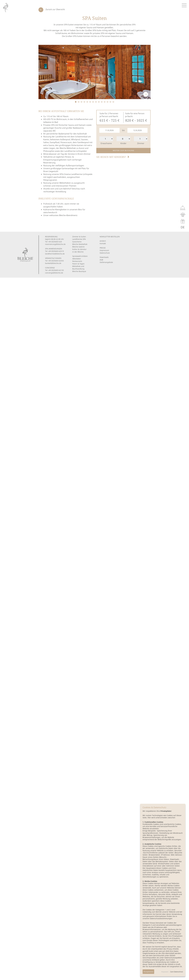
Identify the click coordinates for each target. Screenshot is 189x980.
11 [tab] (105, 102)
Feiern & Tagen (78, 264)
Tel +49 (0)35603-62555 (54, 261)
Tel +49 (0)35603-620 (53, 242)
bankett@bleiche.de (53, 263)
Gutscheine (77, 242)
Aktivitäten (77, 259)
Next (146, 94)
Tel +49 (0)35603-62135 (54, 270)
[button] (113, 158)
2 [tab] (79, 102)
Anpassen (165, 972)
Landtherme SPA (79, 239)
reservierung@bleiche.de (55, 244)
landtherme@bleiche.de (55, 254)
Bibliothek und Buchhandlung (78, 268)
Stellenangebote (106, 262)
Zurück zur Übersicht (55, 9)
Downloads (104, 257)
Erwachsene (106, 143)
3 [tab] (81, 102)
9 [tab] (99, 102)
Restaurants (77, 261)
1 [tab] (76, 102)
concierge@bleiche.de (54, 273)
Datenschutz (105, 253)
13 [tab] (110, 102)
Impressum (104, 250)
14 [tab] (113, 102)
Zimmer (141, 143)
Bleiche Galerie (78, 247)
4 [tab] (84, 102)
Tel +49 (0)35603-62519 (54, 251)
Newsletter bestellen (110, 237)
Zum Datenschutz (177, 972)
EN (177, 227)
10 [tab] (102, 102)
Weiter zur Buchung (123, 150)
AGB (101, 260)
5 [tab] (87, 102)
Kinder (123, 143)
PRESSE (103, 248)
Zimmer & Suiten (79, 237)
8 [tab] (96, 102)
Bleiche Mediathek (80, 244)
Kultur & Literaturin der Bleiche (79, 251)
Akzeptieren (148, 972)
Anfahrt (103, 241)
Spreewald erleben (80, 256)
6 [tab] (90, 102)
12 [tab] (108, 102)
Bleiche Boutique (79, 271)
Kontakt (103, 243)
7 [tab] (93, 102)
